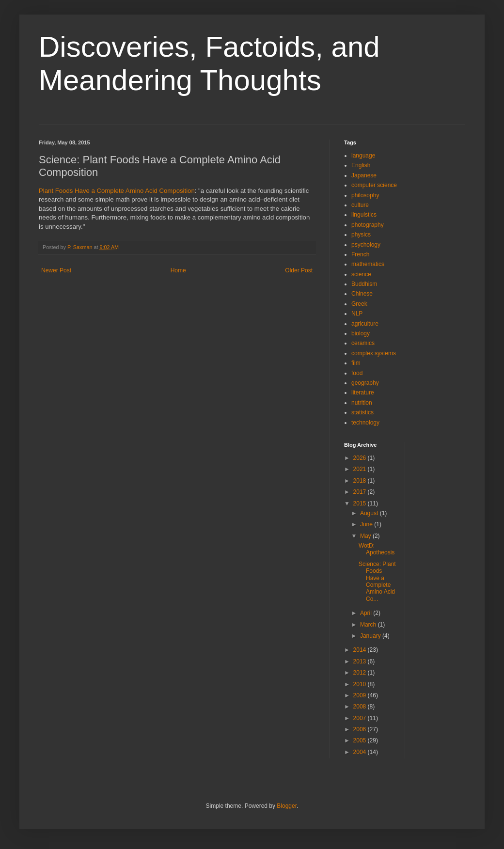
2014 (361, 650)
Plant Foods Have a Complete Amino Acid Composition (117, 191)
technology (365, 423)
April (367, 613)
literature (363, 393)
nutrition (362, 403)
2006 (361, 729)
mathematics (368, 264)
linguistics (364, 215)
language (363, 156)
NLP (357, 314)
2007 (361, 718)
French (360, 254)
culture (360, 205)
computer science (374, 185)
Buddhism (364, 284)
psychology (366, 245)
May (366, 536)
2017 (361, 492)
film (356, 363)
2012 (361, 673)
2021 (361, 469)
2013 (361, 661)
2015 (361, 503)
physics (361, 235)
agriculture (365, 324)
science (361, 274)
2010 (361, 684)
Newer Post (56, 270)
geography (365, 383)
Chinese (362, 294)
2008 (361, 707)
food (357, 373)
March (369, 625)
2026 (361, 458)
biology (361, 333)
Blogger (287, 806)
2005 (361, 740)
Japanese (364, 175)
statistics (362, 412)
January (371, 636)
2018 (361, 481)
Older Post (299, 270)
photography (368, 225)
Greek (359, 304)
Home (178, 270)
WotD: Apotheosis (377, 549)
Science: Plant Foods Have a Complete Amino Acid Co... (377, 582)
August (370, 513)
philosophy (365, 195)
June (367, 524)
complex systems (374, 353)
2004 (361, 752)
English (361, 165)
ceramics (363, 343)
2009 (361, 695)
